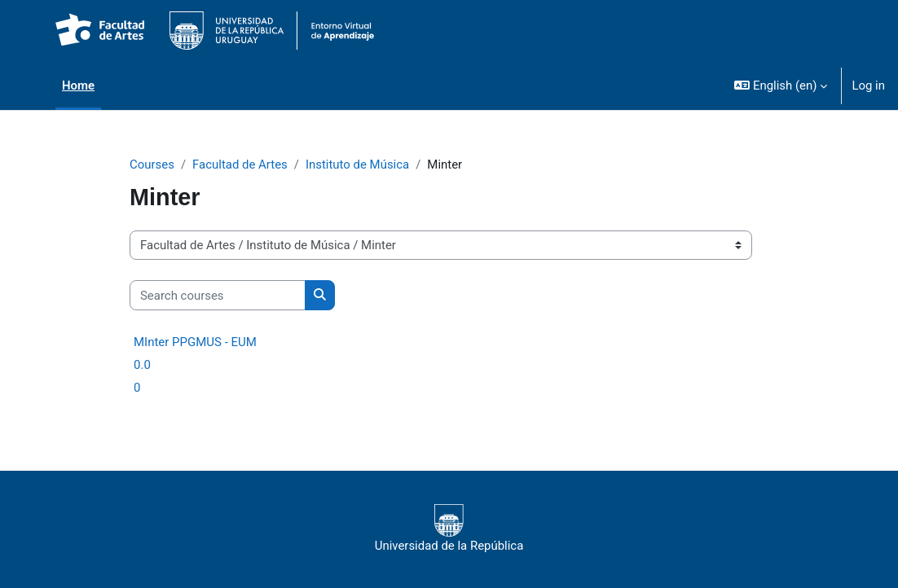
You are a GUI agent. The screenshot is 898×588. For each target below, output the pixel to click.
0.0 (142, 365)
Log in (868, 86)
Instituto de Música (357, 165)
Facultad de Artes (240, 165)
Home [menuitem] (78, 86)
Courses (152, 165)
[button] (781, 86)
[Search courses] (218, 295)
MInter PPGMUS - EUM (195, 342)
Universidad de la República (449, 529)
